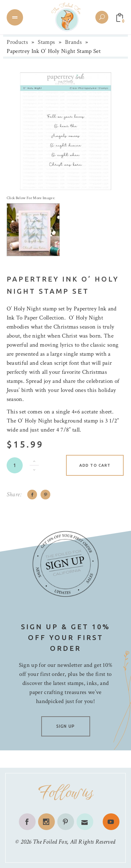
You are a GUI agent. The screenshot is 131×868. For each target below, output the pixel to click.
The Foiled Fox (50, 842)
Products (17, 42)
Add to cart (95, 465)
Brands (73, 42)
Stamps (46, 42)
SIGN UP (65, 726)
